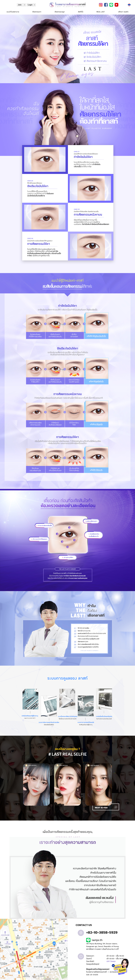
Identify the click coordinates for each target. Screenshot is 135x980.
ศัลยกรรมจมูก (60, 12)
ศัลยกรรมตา (37, 12)
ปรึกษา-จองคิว (123, 12)
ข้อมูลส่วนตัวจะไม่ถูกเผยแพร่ (98, 969)
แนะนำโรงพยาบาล (13, 12)
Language (130, 5)
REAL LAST (101, 12)
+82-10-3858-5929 (102, 932)
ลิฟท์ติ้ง (81, 12)
